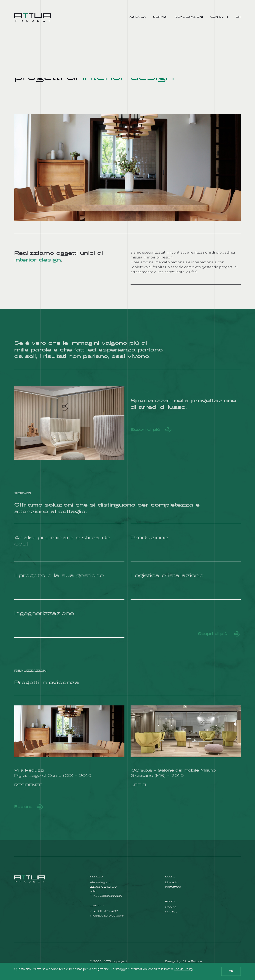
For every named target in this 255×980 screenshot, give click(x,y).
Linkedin (172, 883)
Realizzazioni (189, 17)
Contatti (219, 17)
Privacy (171, 912)
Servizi (160, 17)
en (238, 17)
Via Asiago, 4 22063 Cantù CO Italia (103, 887)
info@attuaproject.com (107, 916)
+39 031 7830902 (104, 911)
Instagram (173, 887)
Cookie (171, 907)
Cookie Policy (183, 969)
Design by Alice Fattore (184, 962)
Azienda (138, 17)
